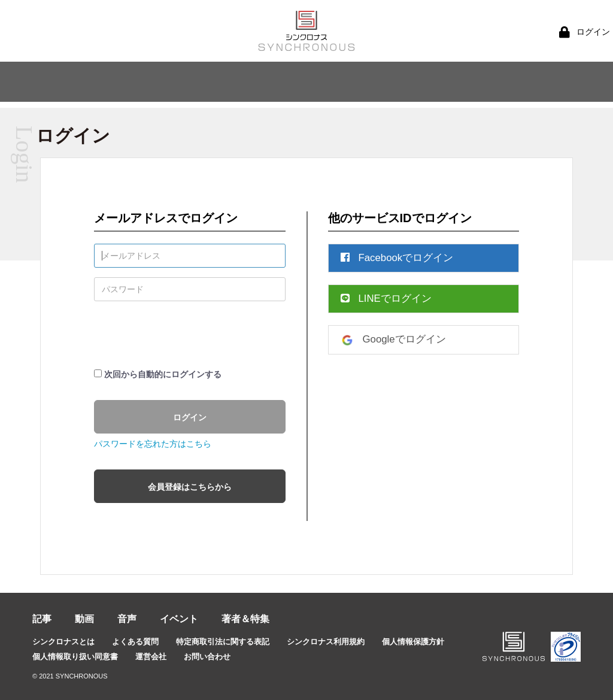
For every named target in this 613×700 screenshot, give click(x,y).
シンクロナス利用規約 (326, 642)
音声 (127, 619)
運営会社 (151, 657)
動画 (84, 619)
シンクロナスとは (63, 642)
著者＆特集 (245, 619)
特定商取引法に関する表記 (223, 642)
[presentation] (185, 334)
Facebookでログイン (397, 258)
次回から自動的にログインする (163, 374)
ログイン (190, 417)
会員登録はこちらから (190, 487)
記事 (42, 619)
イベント (179, 619)
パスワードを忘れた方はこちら (153, 444)
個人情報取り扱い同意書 (75, 657)
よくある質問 (135, 642)
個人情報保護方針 (413, 642)
